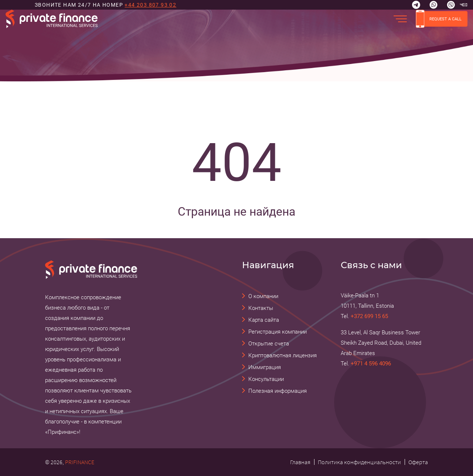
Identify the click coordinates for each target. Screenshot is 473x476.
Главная (300, 462)
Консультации (266, 379)
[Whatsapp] (433, 5)
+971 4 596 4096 (371, 364)
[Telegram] (416, 5)
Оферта (418, 462)
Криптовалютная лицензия (283, 355)
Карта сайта (264, 320)
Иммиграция (265, 367)
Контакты (261, 308)
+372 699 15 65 (369, 316)
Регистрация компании (278, 332)
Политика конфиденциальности (359, 462)
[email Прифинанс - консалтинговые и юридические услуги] (463, 5)
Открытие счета (269, 344)
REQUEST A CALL (439, 19)
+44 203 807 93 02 (150, 5)
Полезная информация (278, 391)
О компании (263, 296)
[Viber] (451, 5)
